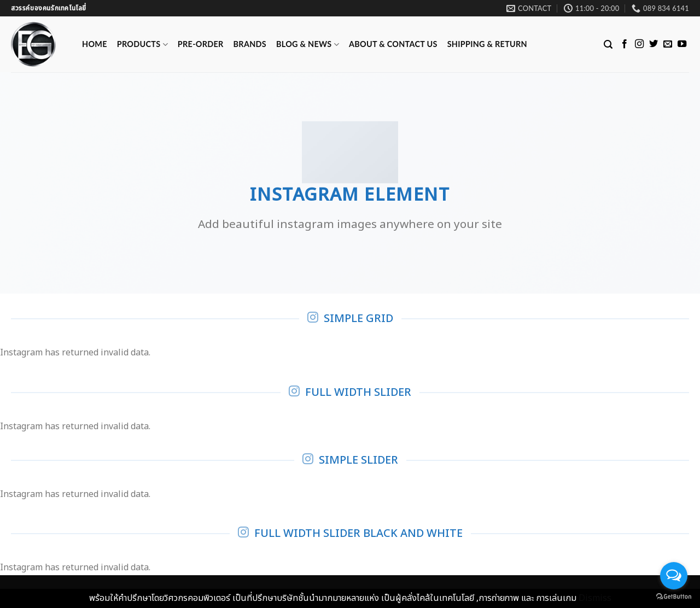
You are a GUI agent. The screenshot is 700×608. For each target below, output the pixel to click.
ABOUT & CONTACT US (393, 44)
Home (95, 44)
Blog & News (308, 45)
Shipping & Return (487, 44)
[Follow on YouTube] (682, 44)
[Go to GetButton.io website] (674, 597)
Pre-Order (201, 44)
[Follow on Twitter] (654, 44)
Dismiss (595, 598)
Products (142, 45)
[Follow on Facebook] (625, 44)
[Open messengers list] (674, 576)
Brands (250, 44)
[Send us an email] (668, 44)
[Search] (608, 45)
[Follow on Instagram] (639, 44)
